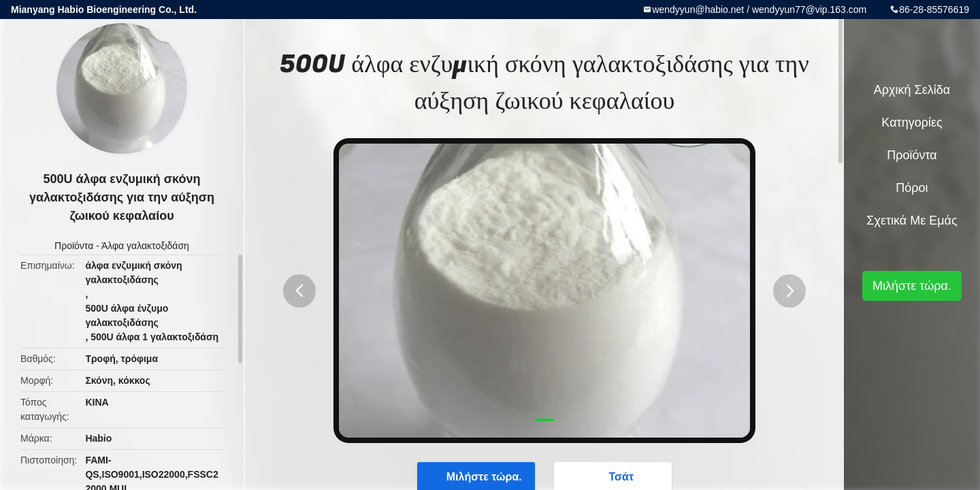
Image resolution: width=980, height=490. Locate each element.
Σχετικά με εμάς (912, 220)
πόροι (912, 188)
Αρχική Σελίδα (912, 90)
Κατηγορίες (912, 122)
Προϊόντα (74, 246)
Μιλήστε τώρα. (912, 286)
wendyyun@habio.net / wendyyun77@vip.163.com (759, 10)
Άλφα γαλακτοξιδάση (145, 246)
